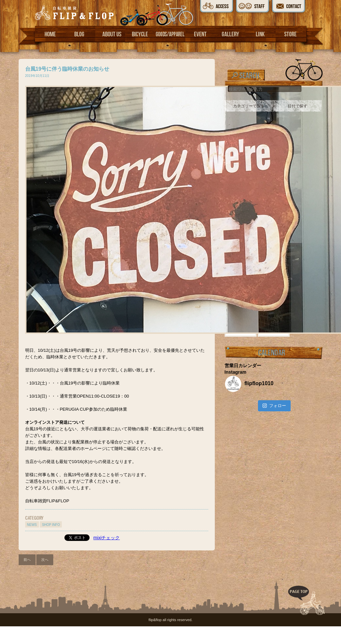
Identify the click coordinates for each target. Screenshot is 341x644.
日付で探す (298, 106)
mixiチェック (107, 538)
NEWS (32, 525)
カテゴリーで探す (249, 106)
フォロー (274, 406)
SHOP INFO (51, 525)
